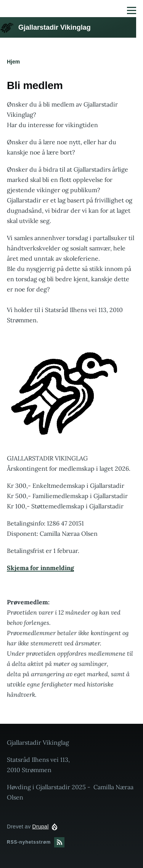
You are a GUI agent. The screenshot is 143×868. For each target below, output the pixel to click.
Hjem (13, 62)
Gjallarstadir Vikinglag (55, 27)
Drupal (41, 827)
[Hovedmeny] (132, 10)
